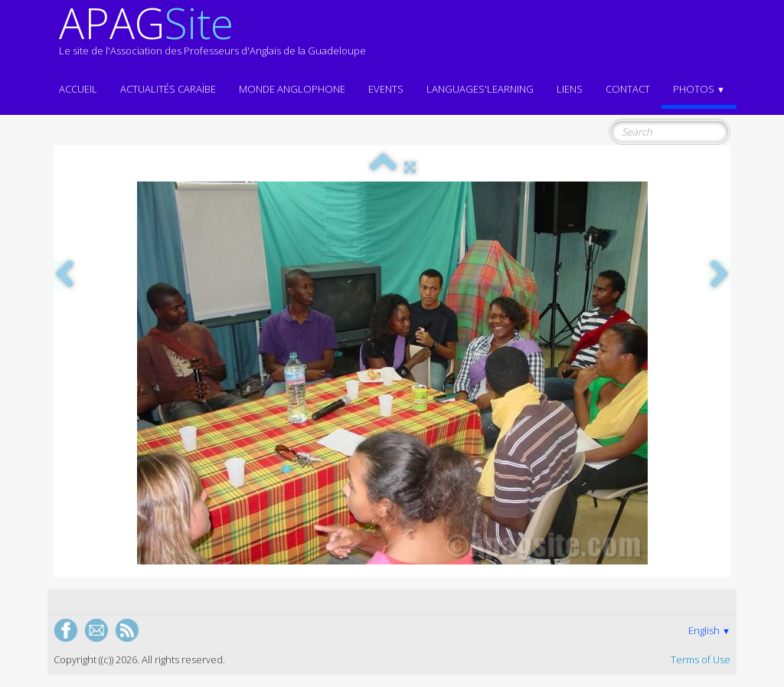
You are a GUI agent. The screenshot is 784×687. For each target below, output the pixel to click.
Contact (628, 89)
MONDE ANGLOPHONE (292, 89)
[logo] (212, 37)
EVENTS (386, 89)
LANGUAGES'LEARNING (480, 89)
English (709, 630)
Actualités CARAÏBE (168, 89)
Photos (699, 89)
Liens (570, 89)
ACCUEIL (78, 89)
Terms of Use (701, 659)
